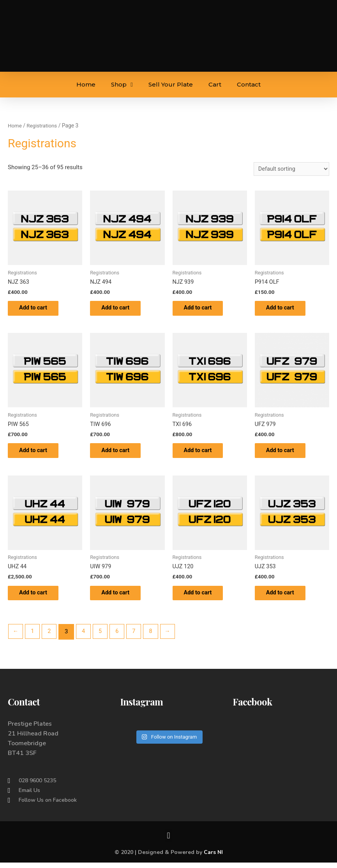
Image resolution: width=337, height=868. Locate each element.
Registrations (43, 126)
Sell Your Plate (171, 84)
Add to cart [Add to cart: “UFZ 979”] (285, 454)
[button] (168, 841)
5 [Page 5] (102, 637)
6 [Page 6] (120, 637)
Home (86, 84)
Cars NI (213, 858)
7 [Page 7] (137, 637)
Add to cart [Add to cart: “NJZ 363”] (38, 309)
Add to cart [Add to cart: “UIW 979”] (120, 598)
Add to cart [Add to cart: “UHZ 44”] (38, 598)
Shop (122, 85)
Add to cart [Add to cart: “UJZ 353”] (285, 598)
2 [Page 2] (51, 637)
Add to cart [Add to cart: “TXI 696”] (203, 454)
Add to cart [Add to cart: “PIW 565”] (38, 454)
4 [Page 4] (85, 637)
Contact (249, 84)
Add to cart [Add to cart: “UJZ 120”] (203, 598)
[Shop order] (290, 169)
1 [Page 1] (33, 637)
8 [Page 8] (155, 637)
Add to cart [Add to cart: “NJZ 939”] (203, 309)
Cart (215, 84)
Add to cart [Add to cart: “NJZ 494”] (120, 309)
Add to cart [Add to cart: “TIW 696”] (120, 454)
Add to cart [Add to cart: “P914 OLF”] (285, 309)
